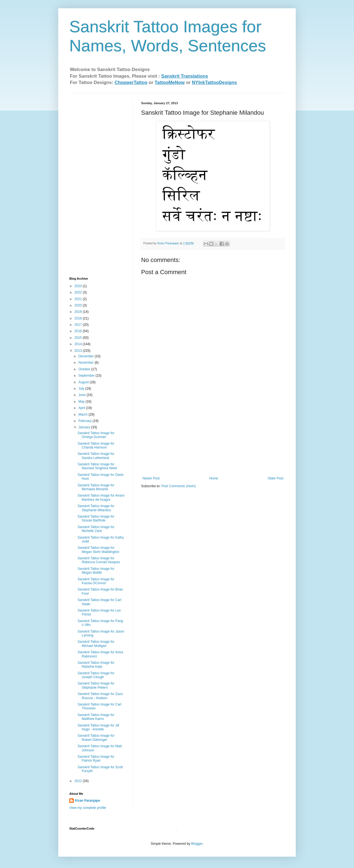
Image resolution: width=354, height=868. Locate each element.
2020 (79, 305)
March (84, 415)
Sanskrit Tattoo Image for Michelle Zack (96, 529)
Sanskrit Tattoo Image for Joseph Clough (96, 675)
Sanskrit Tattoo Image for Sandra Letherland (96, 456)
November (87, 363)
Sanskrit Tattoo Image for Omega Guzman (96, 435)
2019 (79, 312)
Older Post (275, 478)
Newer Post (151, 478)
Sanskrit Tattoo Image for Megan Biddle (96, 571)
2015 (79, 338)
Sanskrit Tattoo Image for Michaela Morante (96, 487)
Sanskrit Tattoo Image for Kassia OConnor (96, 581)
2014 (79, 344)
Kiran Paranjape (87, 801)
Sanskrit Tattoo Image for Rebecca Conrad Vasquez (99, 560)
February (85, 421)
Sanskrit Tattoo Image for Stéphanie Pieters (96, 685)
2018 (79, 318)
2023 (79, 286)
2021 (79, 299)
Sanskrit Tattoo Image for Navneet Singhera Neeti (97, 466)
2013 (79, 351)
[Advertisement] (213, 435)
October (85, 369)
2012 (79, 781)
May (82, 402)
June (82, 395)
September (87, 376)
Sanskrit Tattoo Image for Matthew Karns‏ (96, 717)
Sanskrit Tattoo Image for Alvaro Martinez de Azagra (101, 497)
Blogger (197, 844)
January (85, 427)
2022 (79, 292)
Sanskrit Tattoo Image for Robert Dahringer (96, 738)
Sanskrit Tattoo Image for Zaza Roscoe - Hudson (100, 696)
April (82, 408)
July (82, 389)
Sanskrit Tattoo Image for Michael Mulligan (96, 644)
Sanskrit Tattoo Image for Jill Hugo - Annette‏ (98, 727)
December (87, 356)
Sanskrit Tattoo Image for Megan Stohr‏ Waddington (98, 550)
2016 (79, 331)
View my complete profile (88, 808)
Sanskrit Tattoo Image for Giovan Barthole (96, 518)
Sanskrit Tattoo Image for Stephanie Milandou (96, 508)
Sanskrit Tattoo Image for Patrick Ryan (96, 759)
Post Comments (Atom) (179, 486)
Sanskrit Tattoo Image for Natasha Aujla (96, 665)
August (84, 382)
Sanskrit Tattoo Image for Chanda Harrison (96, 445)
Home (214, 478)
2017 (79, 325)
